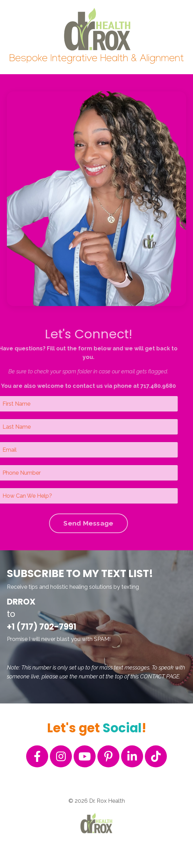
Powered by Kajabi (96, 850)
